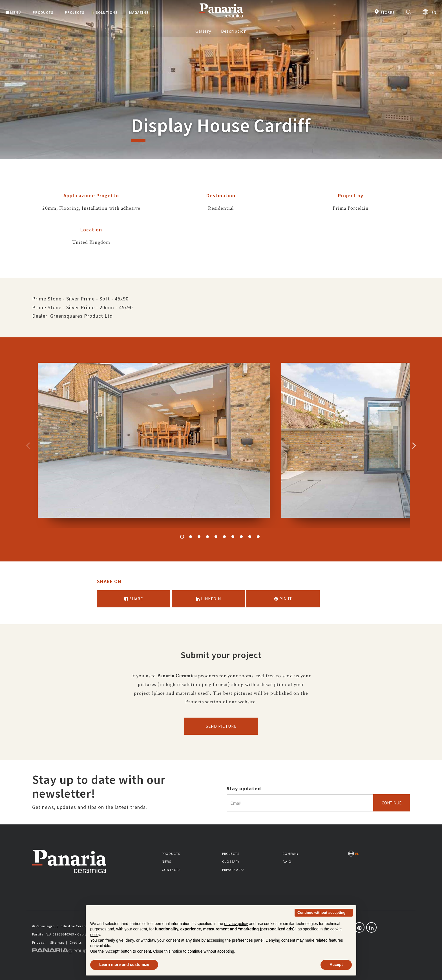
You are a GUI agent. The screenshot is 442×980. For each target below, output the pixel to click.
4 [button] (207, 537)
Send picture (221, 726)
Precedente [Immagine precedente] (28, 445)
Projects (231, 854)
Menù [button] (13, 13)
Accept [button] (336, 964)
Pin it (283, 599)
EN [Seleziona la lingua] (429, 12)
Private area (233, 870)
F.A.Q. (288, 861)
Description (234, 31)
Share (134, 599)
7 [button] (233, 537)
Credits (76, 942)
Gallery (203, 31)
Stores (384, 12)
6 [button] (224, 537)
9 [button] (250, 537)
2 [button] (191, 537)
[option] (154, 445)
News (166, 861)
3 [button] (199, 537)
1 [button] (182, 537)
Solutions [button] (107, 13)
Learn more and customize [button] (124, 964)
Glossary (231, 861)
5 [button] (216, 537)
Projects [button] (75, 13)
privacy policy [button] (236, 924)
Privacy (38, 942)
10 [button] (258, 537)
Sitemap (57, 942)
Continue (392, 803)
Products (171, 854)
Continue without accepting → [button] (324, 912)
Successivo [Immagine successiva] (414, 445)
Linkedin (208, 599)
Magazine (139, 13)
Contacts (171, 870)
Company (290, 854)
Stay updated (244, 788)
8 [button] (241, 537)
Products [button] (43, 13)
